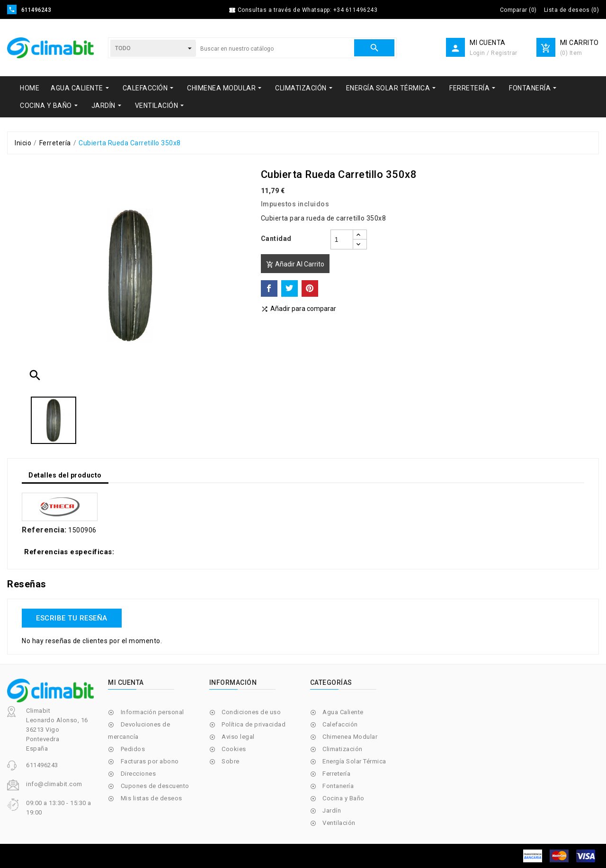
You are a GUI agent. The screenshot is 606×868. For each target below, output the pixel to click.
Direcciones (138, 774)
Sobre (231, 761)
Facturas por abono (150, 761)
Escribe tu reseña (72, 618)
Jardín (332, 810)
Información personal (152, 712)
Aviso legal (238, 737)
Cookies (234, 749)
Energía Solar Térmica (354, 761)
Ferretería (336, 774)
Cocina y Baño (343, 798)
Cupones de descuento (155, 786)
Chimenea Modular (350, 737)
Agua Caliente (343, 712)
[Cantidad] (342, 239)
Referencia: (44, 530)
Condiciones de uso (251, 712)
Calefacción (340, 724)
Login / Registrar (494, 53)
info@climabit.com (54, 784)
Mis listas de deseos (151, 798)
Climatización (343, 749)
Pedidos (133, 749)
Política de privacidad (254, 724)
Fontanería (338, 786)
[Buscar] (275, 49)
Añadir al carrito (295, 264)
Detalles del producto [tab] (65, 475)
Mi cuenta (126, 682)
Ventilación (339, 823)
